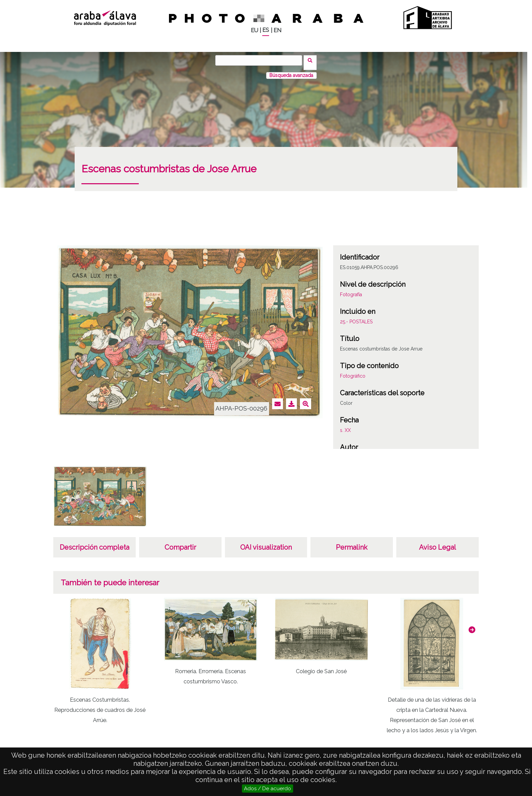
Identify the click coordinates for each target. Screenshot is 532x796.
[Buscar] (261, 60)
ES (266, 30)
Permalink (352, 543)
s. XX (345, 426)
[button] (472, 625)
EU (254, 30)
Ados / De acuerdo (268, 789)
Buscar (312, 60)
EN (277, 30)
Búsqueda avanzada (291, 71)
